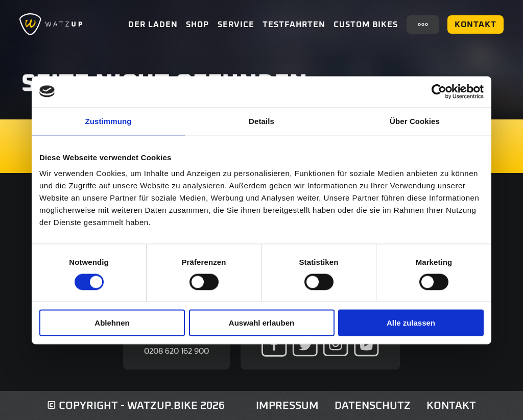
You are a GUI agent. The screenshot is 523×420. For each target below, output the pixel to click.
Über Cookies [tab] (415, 121)
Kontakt (476, 24)
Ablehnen (112, 323)
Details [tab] (261, 121)
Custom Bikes (366, 24)
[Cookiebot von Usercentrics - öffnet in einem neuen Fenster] (439, 91)
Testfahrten (294, 24)
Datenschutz (373, 405)
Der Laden (153, 24)
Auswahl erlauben (261, 323)
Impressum (287, 405)
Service (236, 24)
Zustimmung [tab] (109, 121)
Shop (197, 24)
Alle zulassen (411, 323)
